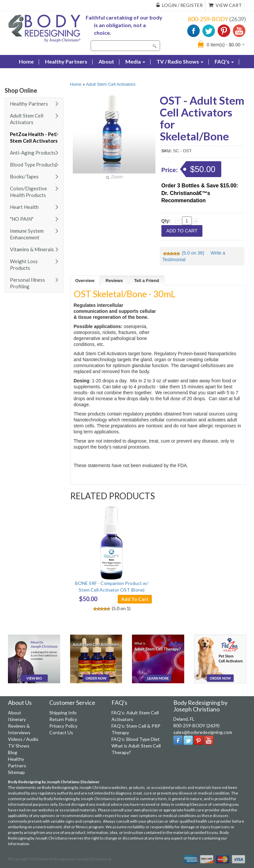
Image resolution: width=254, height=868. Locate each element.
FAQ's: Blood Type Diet (136, 739)
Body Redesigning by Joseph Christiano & (75, 859)
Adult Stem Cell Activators (27, 119)
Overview (85, 281)
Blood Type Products (33, 165)
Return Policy (63, 719)
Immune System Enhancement (27, 234)
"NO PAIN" (22, 219)
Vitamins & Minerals (32, 249)
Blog (24, 75)
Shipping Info (63, 713)
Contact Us (55, 75)
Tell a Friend (147, 281)
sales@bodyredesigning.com (203, 732)
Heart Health (24, 207)
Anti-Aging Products (33, 153)
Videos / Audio (23, 739)
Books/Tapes (24, 176)
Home (76, 84)
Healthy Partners (66, 61)
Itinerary (17, 719)
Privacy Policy (63, 726)
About (106, 61)
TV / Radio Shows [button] (180, 61)
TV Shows (19, 746)
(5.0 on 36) (184, 253)
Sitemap (16, 772)
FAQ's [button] (224, 61)
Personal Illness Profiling (27, 283)
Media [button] (135, 61)
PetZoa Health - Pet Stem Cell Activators (34, 137)
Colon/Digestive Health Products (28, 192)
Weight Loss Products (24, 265)
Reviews (114, 281)
